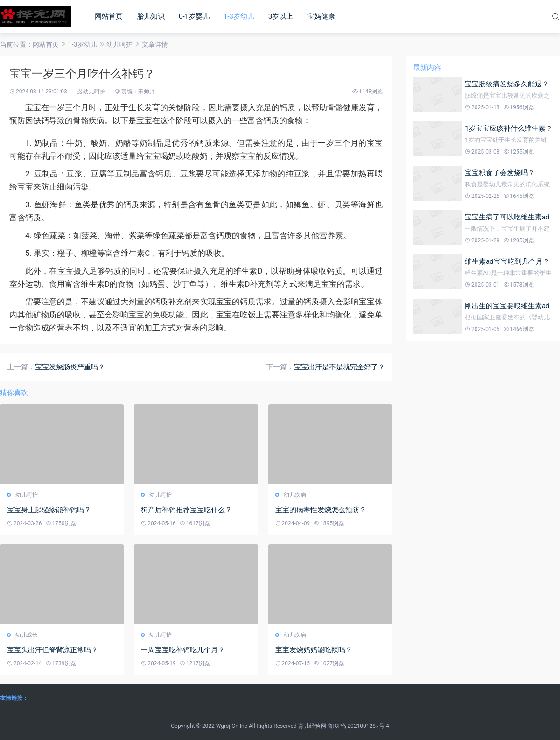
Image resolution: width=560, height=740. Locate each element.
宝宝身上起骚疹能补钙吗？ (49, 510)
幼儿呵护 (119, 44)
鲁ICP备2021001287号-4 (358, 726)
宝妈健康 (321, 16)
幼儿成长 (27, 635)
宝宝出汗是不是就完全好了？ (339, 367)
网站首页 (109, 16)
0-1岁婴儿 (194, 16)
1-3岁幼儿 (239, 16)
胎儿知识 (151, 16)
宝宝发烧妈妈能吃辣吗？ (314, 650)
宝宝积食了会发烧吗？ (500, 173)
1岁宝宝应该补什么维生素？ (509, 128)
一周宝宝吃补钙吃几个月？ (183, 650)
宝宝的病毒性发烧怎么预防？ (321, 510)
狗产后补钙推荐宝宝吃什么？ (186, 510)
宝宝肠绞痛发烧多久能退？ (507, 84)
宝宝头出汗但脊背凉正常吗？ (52, 650)
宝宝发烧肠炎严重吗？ (70, 367)
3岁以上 (281, 16)
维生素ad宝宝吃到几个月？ (507, 261)
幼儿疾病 (295, 495)
